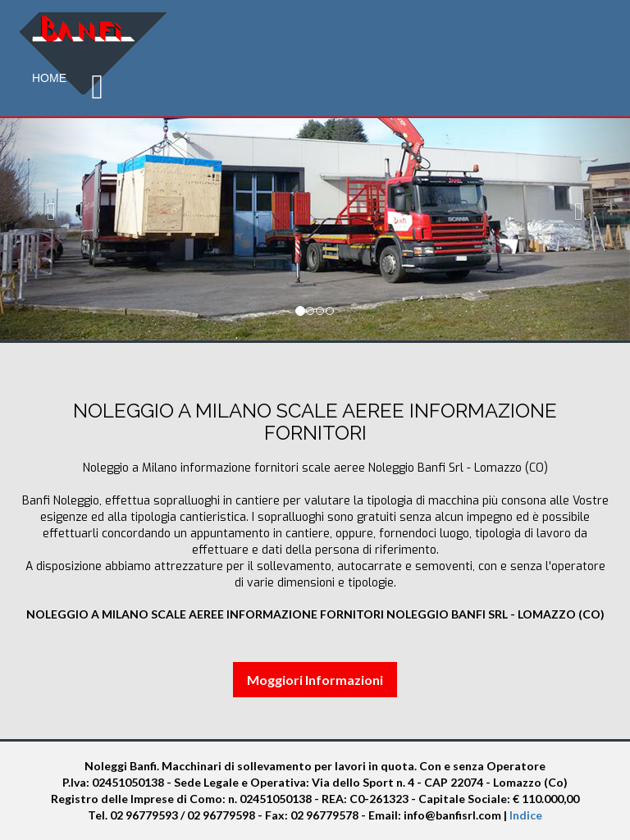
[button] (47, 207)
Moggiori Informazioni (315, 680)
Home (49, 78)
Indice (526, 815)
